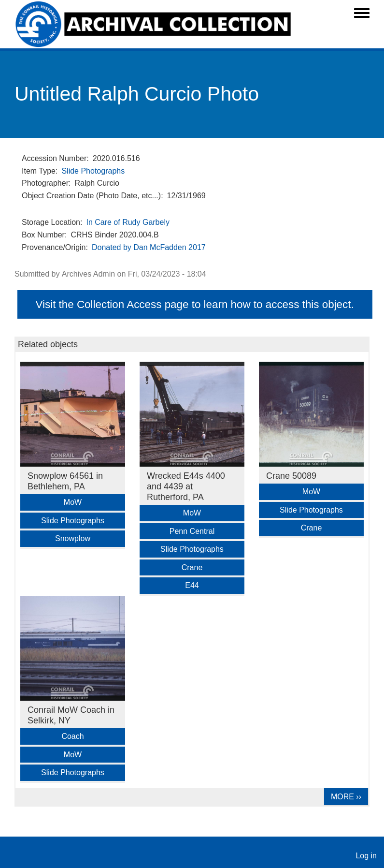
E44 (192, 585)
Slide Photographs (93, 171)
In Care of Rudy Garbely (128, 222)
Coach (72, 736)
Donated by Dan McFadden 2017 (149, 247)
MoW (73, 502)
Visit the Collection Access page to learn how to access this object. (194, 304)
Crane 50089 (291, 476)
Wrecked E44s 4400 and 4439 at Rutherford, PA (186, 486)
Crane (192, 567)
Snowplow (73, 538)
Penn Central (192, 531)
